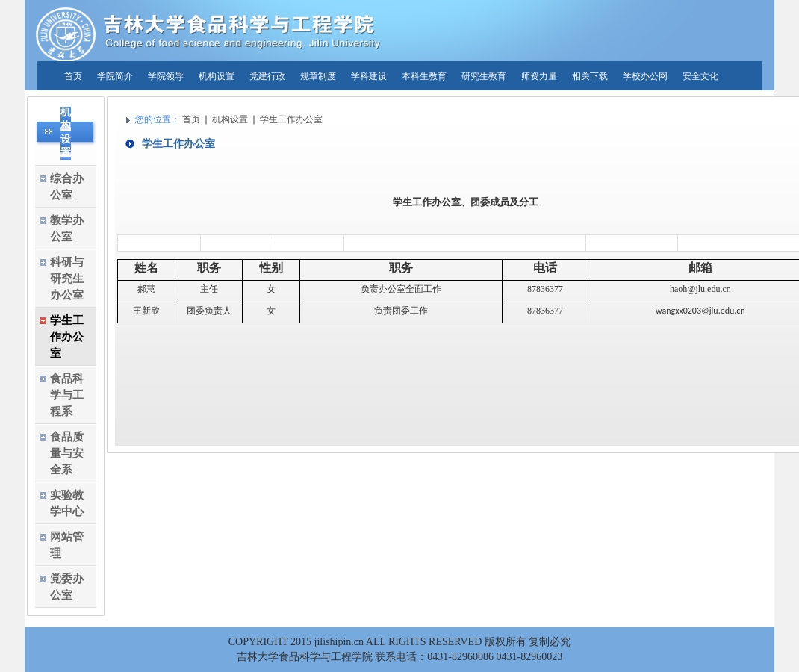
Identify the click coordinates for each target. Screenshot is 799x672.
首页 (191, 119)
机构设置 (230, 119)
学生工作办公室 (291, 119)
